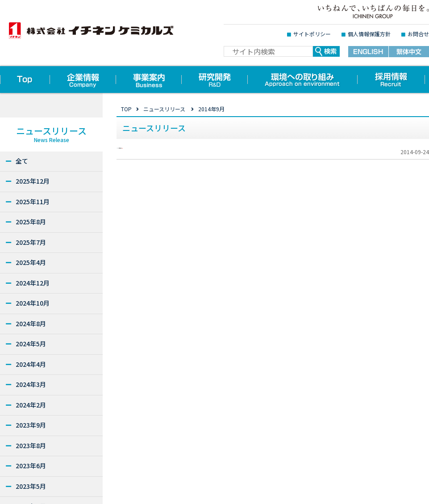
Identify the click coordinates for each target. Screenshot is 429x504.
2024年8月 (31, 323)
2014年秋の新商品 (158, 158)
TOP (126, 109)
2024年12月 (33, 283)
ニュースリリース (164, 109)
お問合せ (418, 34)
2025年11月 (33, 202)
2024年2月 (31, 405)
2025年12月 (33, 181)
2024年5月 (31, 344)
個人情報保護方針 (369, 34)
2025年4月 (31, 262)
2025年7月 (31, 242)
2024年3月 (31, 384)
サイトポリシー (312, 34)
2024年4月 (31, 364)
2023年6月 (31, 466)
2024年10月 (33, 303)
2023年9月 (31, 425)
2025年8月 (31, 222)
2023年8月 (31, 445)
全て (22, 161)
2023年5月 (31, 486)
